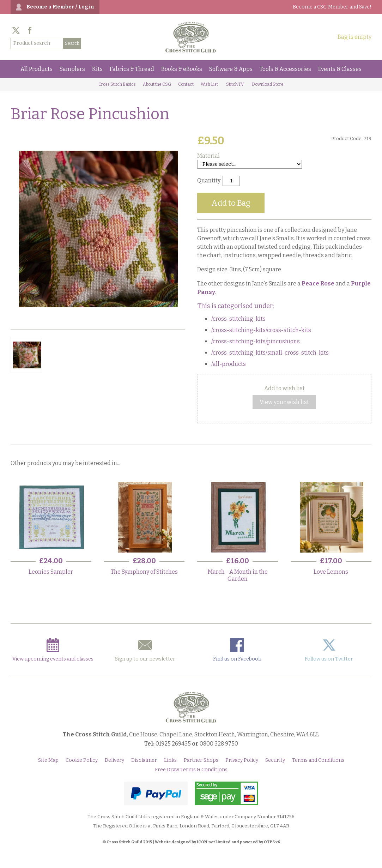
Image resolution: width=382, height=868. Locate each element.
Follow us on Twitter (329, 650)
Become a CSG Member (332, 7)
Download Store (268, 84)
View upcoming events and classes (53, 650)
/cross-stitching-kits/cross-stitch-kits (261, 330)
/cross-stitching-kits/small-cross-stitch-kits (270, 353)
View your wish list (284, 402)
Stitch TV (235, 84)
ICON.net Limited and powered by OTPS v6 (238, 842)
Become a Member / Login (60, 7)
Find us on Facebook (237, 650)
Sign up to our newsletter (145, 650)
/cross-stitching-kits (238, 319)
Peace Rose (318, 284)
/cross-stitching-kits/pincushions (256, 341)
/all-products (229, 364)
